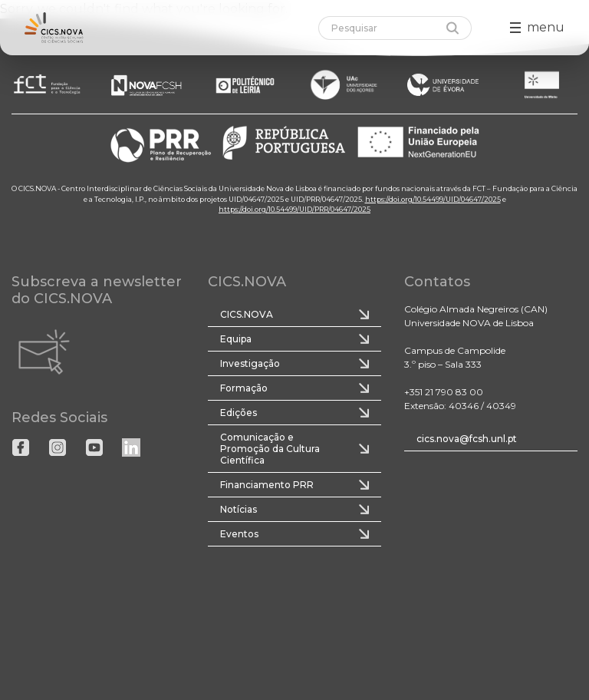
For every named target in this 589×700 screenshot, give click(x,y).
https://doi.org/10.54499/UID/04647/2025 (433, 198)
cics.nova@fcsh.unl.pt (467, 439)
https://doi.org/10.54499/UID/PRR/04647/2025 (294, 209)
